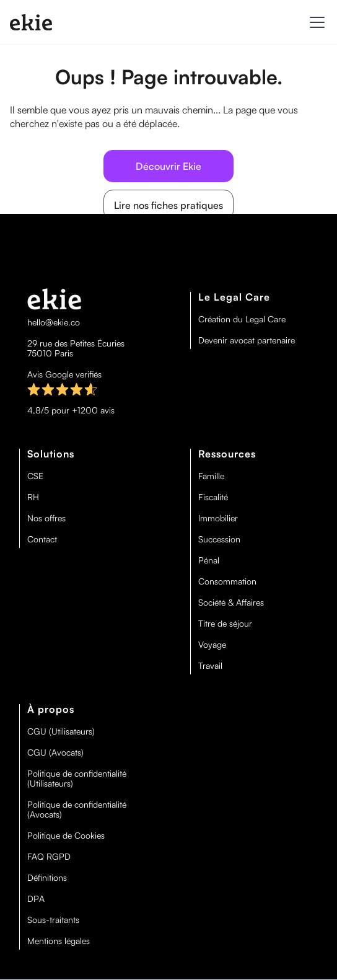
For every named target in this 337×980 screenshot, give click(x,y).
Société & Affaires (231, 603)
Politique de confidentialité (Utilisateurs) (77, 779)
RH (33, 497)
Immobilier (218, 518)
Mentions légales (59, 941)
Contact (42, 539)
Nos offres (46, 518)
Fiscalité (213, 497)
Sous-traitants (53, 920)
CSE (35, 476)
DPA (36, 899)
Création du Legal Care (242, 319)
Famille (211, 476)
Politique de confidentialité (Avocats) (77, 810)
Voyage (212, 645)
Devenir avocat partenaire (247, 340)
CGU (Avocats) (55, 753)
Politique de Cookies (66, 836)
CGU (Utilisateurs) (61, 731)
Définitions (47, 878)
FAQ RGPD (49, 857)
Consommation (227, 581)
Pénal (209, 560)
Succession (219, 539)
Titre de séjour (225, 624)
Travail (210, 666)
